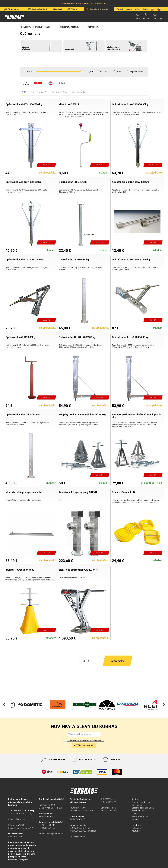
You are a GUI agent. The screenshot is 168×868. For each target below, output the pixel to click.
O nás (134, 814)
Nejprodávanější (39, 92)
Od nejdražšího (79, 92)
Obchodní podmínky (141, 802)
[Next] (164, 705)
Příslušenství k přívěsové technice (35, 27)
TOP (24, 92)
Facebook (120, 9)
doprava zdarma (137, 72)
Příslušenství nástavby (69, 27)
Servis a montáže (140, 816)
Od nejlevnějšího (59, 92)
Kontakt (135, 799)
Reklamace (137, 805)
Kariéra (135, 819)
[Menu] (162, 17)
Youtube (138, 9)
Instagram (129, 9)
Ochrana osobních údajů (143, 808)
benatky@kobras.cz (17, 819)
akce (119, 72)
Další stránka (117, 661)
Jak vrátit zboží (138, 811)
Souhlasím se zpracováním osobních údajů (86, 741)
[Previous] (4, 705)
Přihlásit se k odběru (84, 745)
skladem (104, 72)
